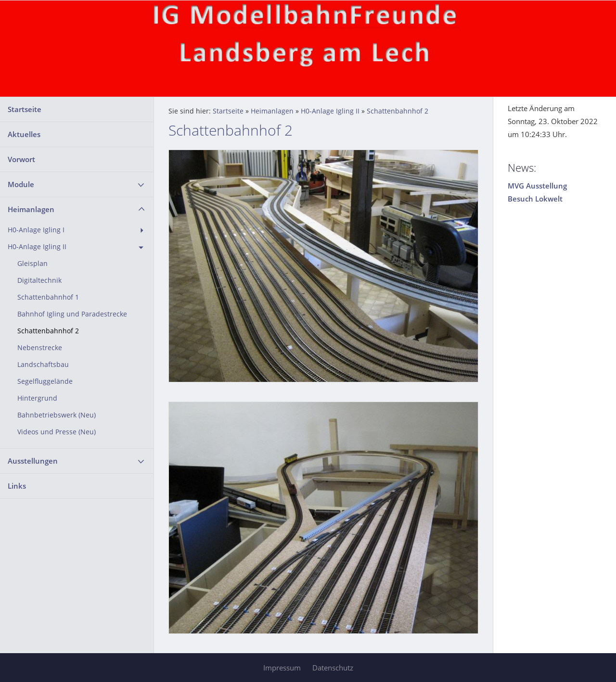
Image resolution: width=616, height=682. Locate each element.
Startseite (25, 109)
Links (17, 486)
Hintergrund (37, 398)
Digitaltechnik (39, 280)
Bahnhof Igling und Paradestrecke (72, 314)
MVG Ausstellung (537, 186)
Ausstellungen (33, 461)
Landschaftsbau (43, 365)
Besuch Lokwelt (535, 199)
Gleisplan (32, 264)
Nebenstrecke (40, 348)
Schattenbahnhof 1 (48, 297)
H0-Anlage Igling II (37, 247)
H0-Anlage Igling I (36, 230)
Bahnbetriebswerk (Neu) (57, 415)
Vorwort (21, 159)
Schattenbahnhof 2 (48, 331)
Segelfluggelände (45, 381)
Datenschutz (333, 668)
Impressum (282, 668)
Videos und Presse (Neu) (57, 432)
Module (21, 184)
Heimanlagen (31, 209)
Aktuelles (24, 134)
